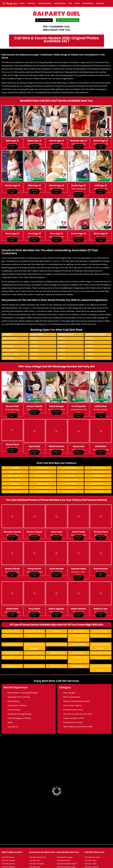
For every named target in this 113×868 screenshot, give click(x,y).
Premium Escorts (34, 620)
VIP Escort (56, 615)
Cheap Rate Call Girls (34, 650)
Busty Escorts (79, 637)
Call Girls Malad (35, 864)
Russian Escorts (101, 615)
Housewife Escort (12, 629)
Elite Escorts (79, 615)
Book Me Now (12, 147)
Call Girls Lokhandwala (38, 857)
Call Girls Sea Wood (92, 841)
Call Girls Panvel (63, 861)
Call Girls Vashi (90, 848)
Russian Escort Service (56, 620)
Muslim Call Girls (12, 637)
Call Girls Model (12, 615)
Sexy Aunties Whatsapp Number (101, 652)
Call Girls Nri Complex (65, 857)
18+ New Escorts (79, 650)
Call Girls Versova (91, 851)
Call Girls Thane (8, 841)
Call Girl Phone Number (34, 642)
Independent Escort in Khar (73, 283)
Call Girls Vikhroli (91, 854)
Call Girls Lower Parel (37, 861)
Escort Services (12, 620)
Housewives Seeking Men (56, 642)
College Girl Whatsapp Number (34, 631)
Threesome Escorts (12, 650)
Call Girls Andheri (8, 845)
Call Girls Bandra (8, 848)
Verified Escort (101, 620)
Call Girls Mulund (64, 845)
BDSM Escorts (56, 650)
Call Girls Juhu (35, 845)
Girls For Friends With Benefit (79, 644)
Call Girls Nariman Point (66, 851)
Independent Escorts (34, 615)
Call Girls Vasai (90, 845)
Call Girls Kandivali (37, 848)
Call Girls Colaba (8, 864)
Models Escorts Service (56, 629)
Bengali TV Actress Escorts (101, 631)
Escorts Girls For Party (12, 642)
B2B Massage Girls (101, 642)
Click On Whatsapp (68, 20)
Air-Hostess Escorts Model (79, 622)
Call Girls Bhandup (9, 854)
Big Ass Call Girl (34, 637)
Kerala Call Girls (79, 629)
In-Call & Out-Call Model (101, 637)
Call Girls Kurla (35, 854)
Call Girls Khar (35, 851)
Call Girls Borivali (8, 861)
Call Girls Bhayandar (10, 857)
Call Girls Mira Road (65, 841)
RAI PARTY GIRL (56, 14)
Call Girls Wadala (91, 864)
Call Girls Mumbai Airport (67, 848)
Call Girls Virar (90, 861)
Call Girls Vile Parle (92, 857)
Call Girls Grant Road (37, 841)
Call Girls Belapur (8, 851)
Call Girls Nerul (63, 854)
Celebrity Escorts (57, 637)
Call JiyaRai (44, 20)
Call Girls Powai (63, 864)
